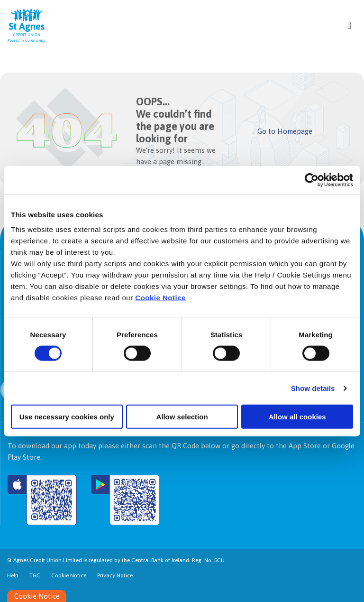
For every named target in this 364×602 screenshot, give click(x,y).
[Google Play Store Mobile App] (126, 500)
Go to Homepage (285, 131)
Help (13, 575)
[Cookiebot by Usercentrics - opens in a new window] (312, 180)
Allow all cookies (297, 417)
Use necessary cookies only (67, 417)
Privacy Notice (115, 575)
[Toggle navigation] (349, 25)
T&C (35, 575)
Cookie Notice (160, 298)
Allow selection (182, 417)
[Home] (19, 25)
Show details (313, 388)
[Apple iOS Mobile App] (42, 500)
